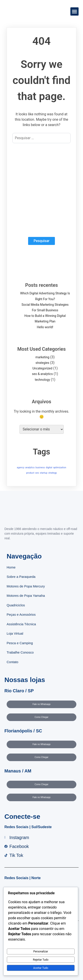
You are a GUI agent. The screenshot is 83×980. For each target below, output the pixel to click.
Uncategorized (42, 368)
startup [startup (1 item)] (44, 473)
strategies (42, 363)
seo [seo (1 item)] (37, 473)
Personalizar (41, 951)
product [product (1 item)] (30, 473)
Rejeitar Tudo (41, 960)
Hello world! (45, 327)
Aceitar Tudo (41, 968)
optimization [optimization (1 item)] (60, 468)
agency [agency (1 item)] (21, 468)
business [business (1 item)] (40, 468)
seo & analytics (42, 374)
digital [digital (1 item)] (49, 468)
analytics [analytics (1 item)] (30, 468)
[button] (75, 12)
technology (42, 380)
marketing (42, 357)
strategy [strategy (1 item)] (52, 473)
